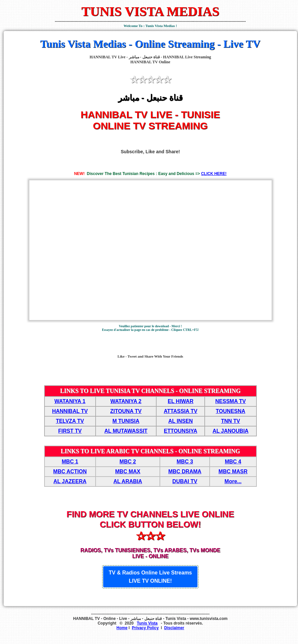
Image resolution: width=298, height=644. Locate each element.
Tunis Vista (147, 623)
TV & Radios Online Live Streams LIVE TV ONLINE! (150, 577)
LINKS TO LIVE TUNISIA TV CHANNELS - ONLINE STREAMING (150, 391)
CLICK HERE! (214, 174)
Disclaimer (174, 628)
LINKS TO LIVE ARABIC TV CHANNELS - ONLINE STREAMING (150, 451)
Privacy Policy (145, 628)
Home (122, 628)
